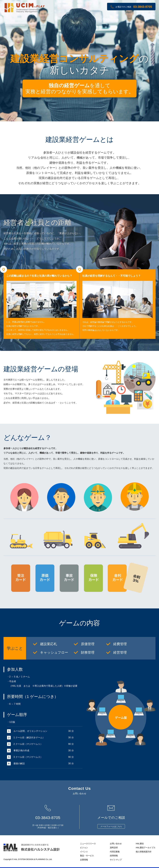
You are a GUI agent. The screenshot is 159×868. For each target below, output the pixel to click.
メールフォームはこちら (111, 826)
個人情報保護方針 (144, 852)
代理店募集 (115, 852)
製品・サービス (87, 856)
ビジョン (84, 848)
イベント (84, 852)
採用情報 (114, 856)
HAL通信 (140, 844)
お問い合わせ (116, 844)
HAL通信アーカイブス (146, 848)
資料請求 (114, 848)
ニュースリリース (88, 844)
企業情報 (84, 860)
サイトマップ (116, 860)
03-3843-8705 (143, 7)
